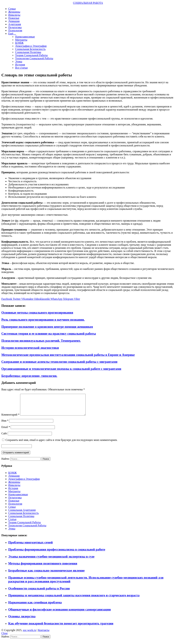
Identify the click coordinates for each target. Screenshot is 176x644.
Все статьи (21, 68)
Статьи (12, 523)
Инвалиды (14, 15)
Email (6, 431)
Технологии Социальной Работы (34, 58)
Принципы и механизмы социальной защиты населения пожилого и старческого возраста (74, 599)
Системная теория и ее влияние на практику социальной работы (49, 334)
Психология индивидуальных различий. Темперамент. (41, 341)
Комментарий (10, 419)
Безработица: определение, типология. (29, 376)
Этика (19, 61)
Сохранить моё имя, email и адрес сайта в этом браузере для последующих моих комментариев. (61, 444)
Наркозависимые (25, 37)
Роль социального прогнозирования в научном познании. (43, 320)
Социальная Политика (28, 52)
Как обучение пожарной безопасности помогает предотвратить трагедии (61, 628)
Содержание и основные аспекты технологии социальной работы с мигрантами (59, 362)
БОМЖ (19, 43)
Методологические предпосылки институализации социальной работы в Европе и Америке (68, 355)
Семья (12, 9)
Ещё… (12, 34)
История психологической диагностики (30, 348)
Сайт (4, 438)
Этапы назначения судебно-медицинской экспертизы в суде (51, 561)
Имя (5, 425)
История (20, 65)
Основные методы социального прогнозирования (37, 313)
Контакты (44, 634)
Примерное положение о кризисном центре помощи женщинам (47, 327)
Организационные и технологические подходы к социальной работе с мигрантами (61, 369)
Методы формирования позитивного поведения (43, 568)
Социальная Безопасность (30, 49)
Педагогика (15, 27)
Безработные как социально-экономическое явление (46, 575)
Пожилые (14, 18)
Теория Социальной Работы (31, 55)
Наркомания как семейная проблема (35, 606)
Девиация (14, 21)
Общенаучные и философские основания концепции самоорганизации (60, 614)
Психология (15, 30)
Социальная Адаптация (22, 514)
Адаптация (15, 24)
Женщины (14, 12)
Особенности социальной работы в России (39, 593)
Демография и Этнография (31, 46)
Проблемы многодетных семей (31, 546)
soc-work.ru (29, 634)
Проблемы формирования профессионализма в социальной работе (57, 554)
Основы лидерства (22, 620)
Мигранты (21, 40)
